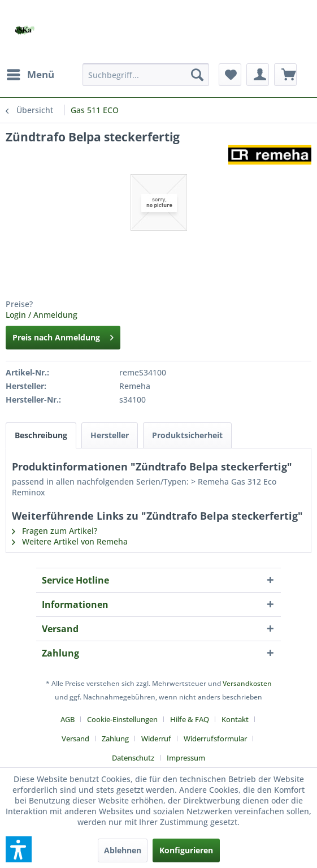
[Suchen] (197, 75)
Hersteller (110, 435)
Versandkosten (247, 683)
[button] (19, 849)
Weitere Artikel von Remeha (70, 541)
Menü (31, 73)
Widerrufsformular (215, 739)
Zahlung (115, 739)
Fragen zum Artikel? (55, 531)
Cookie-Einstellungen (122, 719)
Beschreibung (41, 435)
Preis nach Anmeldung (63, 336)
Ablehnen (123, 850)
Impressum (186, 758)
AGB (68, 719)
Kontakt (235, 719)
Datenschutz (133, 758)
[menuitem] (30, 75)
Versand (75, 739)
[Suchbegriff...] (146, 75)
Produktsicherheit (187, 435)
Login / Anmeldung (42, 315)
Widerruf (156, 739)
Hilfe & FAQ (190, 719)
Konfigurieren (186, 850)
